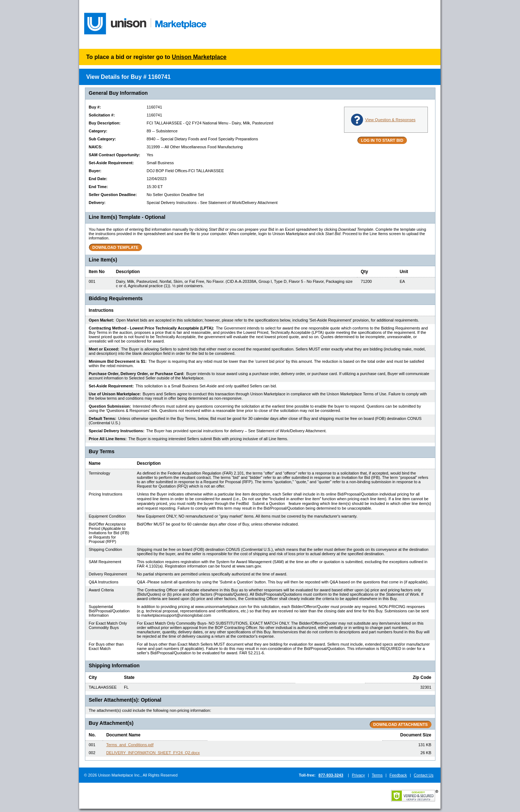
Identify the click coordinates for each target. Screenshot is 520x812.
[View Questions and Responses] (357, 120)
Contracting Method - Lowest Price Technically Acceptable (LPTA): (152, 328)
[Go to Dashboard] (146, 26)
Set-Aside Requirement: (111, 386)
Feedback (398, 775)
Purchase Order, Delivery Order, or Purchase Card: (137, 374)
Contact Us (424, 775)
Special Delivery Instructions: (117, 431)
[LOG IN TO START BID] (382, 140)
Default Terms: (103, 418)
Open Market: (102, 320)
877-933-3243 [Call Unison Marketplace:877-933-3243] (331, 775)
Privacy (358, 775)
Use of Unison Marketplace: (115, 394)
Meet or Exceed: (104, 349)
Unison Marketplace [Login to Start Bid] (199, 57)
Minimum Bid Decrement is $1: (118, 361)
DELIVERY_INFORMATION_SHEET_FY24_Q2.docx (153, 753)
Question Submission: (110, 406)
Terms (377, 775)
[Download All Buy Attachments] (401, 724)
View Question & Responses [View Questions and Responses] (390, 120)
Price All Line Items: (108, 439)
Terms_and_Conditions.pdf (130, 745)
